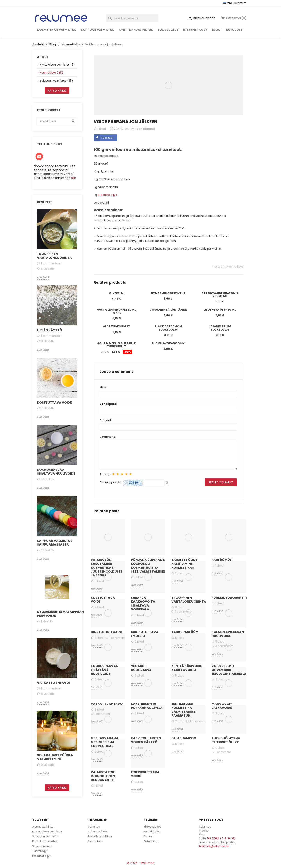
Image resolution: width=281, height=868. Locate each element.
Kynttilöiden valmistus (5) (57, 65)
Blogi (217, 30)
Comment (107, 437)
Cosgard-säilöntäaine (168, 310)
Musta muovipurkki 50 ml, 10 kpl (117, 311)
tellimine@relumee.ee (214, 846)
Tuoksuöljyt (40, 851)
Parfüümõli (222, 560)
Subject (105, 420)
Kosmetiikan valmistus (57, 30)
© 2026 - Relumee (141, 863)
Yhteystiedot (152, 827)
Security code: (111, 482)
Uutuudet (234, 30)
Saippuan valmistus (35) (56, 81)
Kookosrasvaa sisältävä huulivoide (56, 472)
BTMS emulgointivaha (168, 293)
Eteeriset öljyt (41, 856)
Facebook (103, 138)
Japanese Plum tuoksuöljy (220, 328)
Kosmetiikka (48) (52, 73)
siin (74, 178)
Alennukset (95, 841)
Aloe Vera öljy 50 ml (220, 310)
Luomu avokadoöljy (168, 343)
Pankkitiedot (152, 832)
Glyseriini (117, 293)
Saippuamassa (42, 846)
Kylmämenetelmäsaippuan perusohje (57, 614)
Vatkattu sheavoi (53, 683)
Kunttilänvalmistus (45, 841)
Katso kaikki (57, 91)
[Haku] (132, 18)
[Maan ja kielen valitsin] (235, 3)
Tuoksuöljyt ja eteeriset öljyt (226, 740)
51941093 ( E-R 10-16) (221, 838)
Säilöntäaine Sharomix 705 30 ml (220, 295)
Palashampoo (184, 738)
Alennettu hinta (43, 827)
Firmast (149, 836)
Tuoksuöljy (168, 30)
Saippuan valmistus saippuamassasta (55, 543)
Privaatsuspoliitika (100, 836)
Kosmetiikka (235, 267)
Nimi (103, 387)
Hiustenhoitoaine (107, 632)
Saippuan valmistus (97, 30)
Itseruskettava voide (145, 774)
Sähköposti (108, 404)
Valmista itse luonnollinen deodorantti (103, 776)
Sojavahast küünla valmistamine (55, 757)
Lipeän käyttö (50, 330)
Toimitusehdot (98, 832)
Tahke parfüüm (185, 632)
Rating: (105, 474)
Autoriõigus (151, 841)
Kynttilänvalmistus (136, 30)
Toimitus (94, 827)
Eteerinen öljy (195, 30)
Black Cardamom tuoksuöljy (168, 328)
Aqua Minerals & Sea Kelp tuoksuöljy (116, 345)
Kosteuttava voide (54, 402)
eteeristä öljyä (107, 195)
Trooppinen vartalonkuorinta (54, 256)
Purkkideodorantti (229, 598)
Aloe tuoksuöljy (116, 326)
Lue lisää (43, 277)
